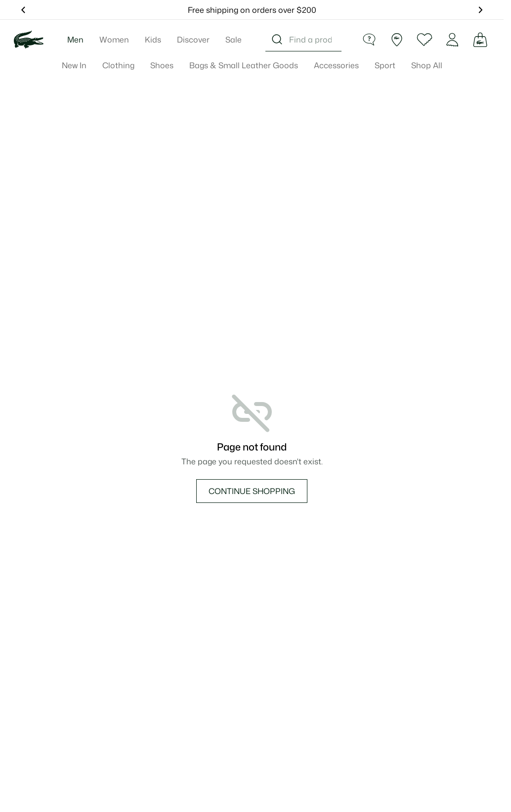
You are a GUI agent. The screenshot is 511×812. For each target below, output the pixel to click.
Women (114, 40)
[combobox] (303, 40)
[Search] (277, 40)
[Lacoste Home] (29, 40)
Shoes (162, 65)
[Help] (369, 40)
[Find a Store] (397, 40)
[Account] (452, 40)
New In (74, 65)
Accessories (336, 65)
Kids (153, 40)
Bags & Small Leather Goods (244, 65)
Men (75, 40)
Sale (234, 40)
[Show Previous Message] (24, 10)
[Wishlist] (425, 40)
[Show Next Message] (480, 10)
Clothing (118, 65)
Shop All (427, 65)
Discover (193, 40)
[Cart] (480, 40)
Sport (385, 65)
